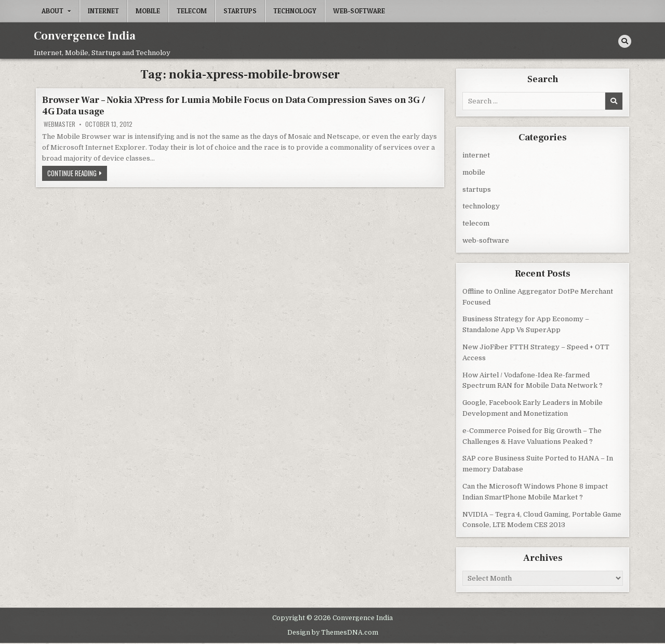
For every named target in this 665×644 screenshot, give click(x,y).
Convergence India (85, 36)
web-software (359, 11)
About (52, 11)
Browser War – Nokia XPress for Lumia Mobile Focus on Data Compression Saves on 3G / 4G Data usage (234, 106)
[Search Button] (625, 41)
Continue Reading (77, 174)
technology (295, 11)
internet (103, 11)
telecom (192, 11)
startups (240, 11)
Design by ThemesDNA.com (333, 633)
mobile (148, 11)
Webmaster (59, 124)
